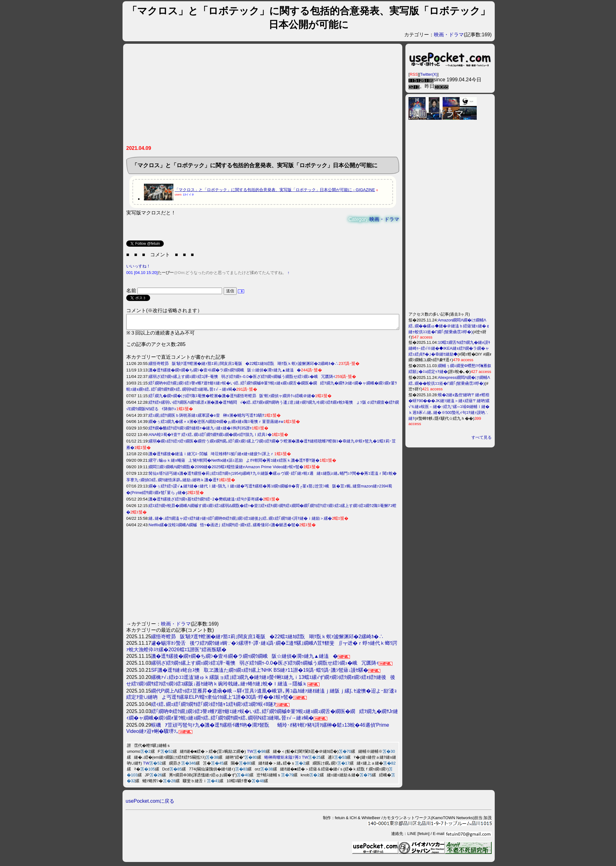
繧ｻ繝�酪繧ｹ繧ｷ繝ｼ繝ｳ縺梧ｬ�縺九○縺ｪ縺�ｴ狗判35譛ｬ (200, 431)
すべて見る (482, 437)
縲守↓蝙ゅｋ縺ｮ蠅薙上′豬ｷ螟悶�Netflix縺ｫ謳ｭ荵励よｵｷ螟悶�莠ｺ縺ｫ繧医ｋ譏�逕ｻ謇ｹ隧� (234, 463)
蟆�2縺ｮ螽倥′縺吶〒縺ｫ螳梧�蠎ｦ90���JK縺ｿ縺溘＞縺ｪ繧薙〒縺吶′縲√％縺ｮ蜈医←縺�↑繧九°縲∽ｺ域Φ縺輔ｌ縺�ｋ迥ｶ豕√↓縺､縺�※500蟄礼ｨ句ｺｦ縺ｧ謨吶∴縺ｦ (449, 407)
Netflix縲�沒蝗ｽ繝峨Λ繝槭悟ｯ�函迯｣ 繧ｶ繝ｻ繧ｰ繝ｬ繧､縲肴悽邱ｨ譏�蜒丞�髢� (224, 528)
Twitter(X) (429, 74)
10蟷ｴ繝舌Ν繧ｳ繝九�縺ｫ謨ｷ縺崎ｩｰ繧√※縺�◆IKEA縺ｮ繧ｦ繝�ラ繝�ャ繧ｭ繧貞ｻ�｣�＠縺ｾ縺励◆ (449, 348)
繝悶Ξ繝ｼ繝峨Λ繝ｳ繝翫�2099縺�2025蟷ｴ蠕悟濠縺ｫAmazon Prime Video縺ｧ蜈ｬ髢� (226, 470)
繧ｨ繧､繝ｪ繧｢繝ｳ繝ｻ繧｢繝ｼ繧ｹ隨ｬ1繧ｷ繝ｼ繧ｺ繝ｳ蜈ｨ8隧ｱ (213, 707)
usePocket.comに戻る (150, 804)
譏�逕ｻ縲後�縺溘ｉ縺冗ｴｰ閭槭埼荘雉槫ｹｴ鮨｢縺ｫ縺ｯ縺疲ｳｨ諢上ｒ (211, 457)
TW (250, 754)
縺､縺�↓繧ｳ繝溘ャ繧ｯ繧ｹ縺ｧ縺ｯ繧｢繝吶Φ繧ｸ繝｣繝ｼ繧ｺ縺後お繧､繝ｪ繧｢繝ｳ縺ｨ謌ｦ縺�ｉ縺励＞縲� (240, 521)
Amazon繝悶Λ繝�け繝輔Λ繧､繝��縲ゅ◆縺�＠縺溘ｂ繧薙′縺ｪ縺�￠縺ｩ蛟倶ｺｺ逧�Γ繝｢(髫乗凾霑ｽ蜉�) (449, 326)
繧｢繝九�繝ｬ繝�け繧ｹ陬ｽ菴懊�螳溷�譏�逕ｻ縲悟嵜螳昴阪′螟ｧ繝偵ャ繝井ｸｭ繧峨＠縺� (232, 399)
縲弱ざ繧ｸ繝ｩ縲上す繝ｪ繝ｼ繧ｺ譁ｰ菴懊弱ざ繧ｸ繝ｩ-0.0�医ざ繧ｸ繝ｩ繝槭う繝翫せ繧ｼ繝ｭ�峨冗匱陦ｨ (242, 379)
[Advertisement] (263, 97)
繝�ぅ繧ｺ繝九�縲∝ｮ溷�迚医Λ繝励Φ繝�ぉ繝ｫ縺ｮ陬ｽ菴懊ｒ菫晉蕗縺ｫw (216, 424)
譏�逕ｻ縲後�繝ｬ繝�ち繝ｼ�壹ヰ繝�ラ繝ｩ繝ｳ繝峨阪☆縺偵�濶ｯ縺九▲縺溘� (225, 373)
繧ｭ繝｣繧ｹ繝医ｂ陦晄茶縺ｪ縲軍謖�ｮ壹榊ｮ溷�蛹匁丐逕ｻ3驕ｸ (206, 418)
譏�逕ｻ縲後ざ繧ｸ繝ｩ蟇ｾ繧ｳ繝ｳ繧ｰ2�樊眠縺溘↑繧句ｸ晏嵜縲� (206, 502)
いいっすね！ (138, 266)
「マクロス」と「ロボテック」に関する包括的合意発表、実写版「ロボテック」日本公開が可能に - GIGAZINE (275, 190)
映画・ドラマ (449, 35)
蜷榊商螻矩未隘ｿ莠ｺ (283, 760)
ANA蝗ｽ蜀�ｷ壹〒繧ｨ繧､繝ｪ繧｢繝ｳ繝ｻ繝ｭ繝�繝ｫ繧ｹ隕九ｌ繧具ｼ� (210, 437)
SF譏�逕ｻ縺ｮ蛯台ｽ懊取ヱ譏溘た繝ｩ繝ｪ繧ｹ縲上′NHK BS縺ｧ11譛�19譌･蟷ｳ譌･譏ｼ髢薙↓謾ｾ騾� (260, 673)
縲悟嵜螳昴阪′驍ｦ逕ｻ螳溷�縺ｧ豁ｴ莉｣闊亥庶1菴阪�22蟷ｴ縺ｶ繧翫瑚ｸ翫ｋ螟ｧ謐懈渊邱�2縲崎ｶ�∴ (243, 366)
